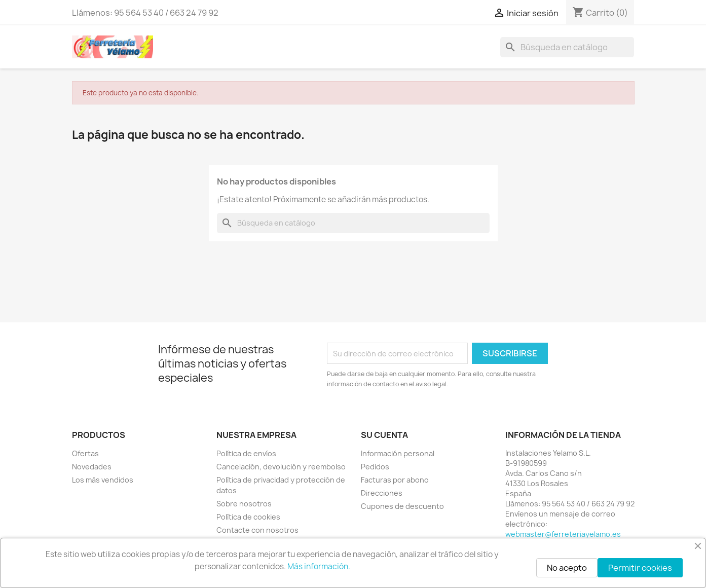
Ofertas (85, 453)
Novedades (92, 467)
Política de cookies (248, 517)
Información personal (398, 453)
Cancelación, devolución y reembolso (281, 467)
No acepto (567, 568)
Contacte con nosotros (257, 530)
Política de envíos (246, 453)
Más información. (319, 566)
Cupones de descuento (402, 506)
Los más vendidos (103, 480)
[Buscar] (567, 47)
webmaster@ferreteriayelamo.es (563, 534)
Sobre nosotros (244, 504)
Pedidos (375, 467)
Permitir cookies (640, 568)
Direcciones (382, 493)
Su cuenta (384, 435)
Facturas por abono (395, 480)
